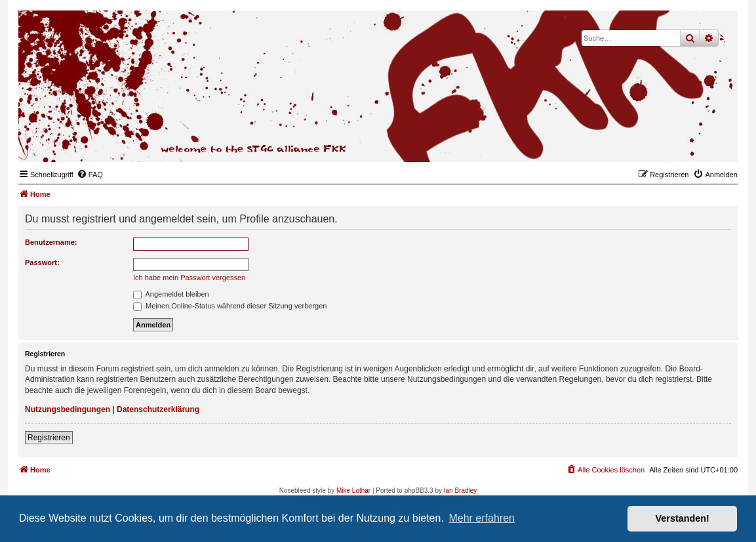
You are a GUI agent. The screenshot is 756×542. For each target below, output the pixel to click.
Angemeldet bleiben (171, 294)
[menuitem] (90, 175)
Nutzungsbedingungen (68, 409)
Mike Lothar (353, 490)
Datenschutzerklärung (158, 409)
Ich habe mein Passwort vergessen (189, 278)
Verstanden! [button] (683, 518)
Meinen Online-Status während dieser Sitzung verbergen (230, 306)
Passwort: (42, 262)
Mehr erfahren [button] (482, 518)
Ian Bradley (461, 490)
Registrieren (49, 438)
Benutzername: (51, 242)
